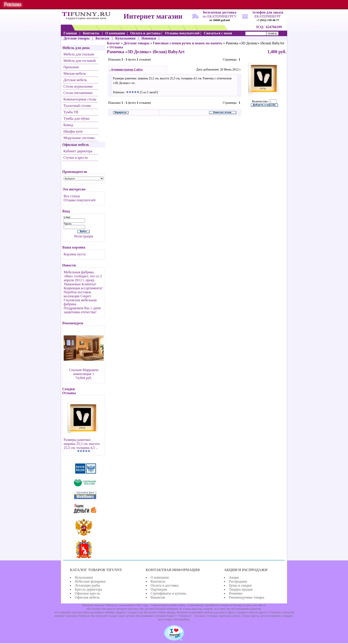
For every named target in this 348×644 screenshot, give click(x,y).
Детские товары (136, 43)
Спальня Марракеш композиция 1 (84, 372)
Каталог (114, 43)
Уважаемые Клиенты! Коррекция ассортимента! (83, 286)
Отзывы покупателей (80, 200)
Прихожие (71, 67)
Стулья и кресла (76, 158)
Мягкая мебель (75, 73)
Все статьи (72, 196)
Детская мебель (75, 80)
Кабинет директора (78, 151)
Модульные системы (79, 138)
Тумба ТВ (71, 112)
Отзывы (116, 47)
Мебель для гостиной (80, 61)
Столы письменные (78, 93)
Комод (68, 125)
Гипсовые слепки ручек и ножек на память (188, 43)
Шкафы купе (73, 131)
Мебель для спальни (79, 54)
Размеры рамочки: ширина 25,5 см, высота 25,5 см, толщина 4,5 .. (82, 444)
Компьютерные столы (80, 99)
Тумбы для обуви (76, 118)
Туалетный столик (77, 106)
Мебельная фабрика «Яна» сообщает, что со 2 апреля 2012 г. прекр (83, 276)
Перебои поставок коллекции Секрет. (78, 294)
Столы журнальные (78, 86)
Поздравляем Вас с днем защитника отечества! (82, 310)
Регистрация (84, 236)
